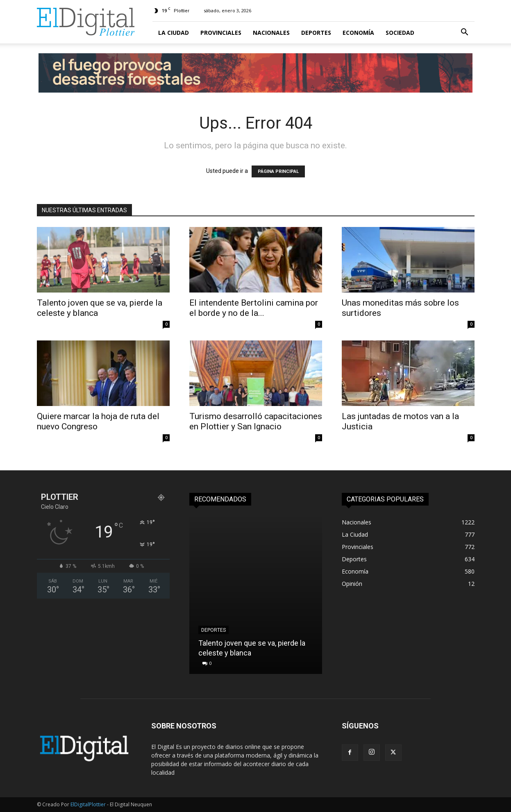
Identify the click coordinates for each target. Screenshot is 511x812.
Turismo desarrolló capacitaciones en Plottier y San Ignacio (256, 421)
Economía (358, 33)
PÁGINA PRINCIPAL (278, 171)
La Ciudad (174, 33)
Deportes (316, 33)
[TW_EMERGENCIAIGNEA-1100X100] (255, 73)
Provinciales (221, 33)
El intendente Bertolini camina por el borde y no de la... (254, 308)
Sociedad (400, 33)
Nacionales (271, 33)
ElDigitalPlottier (88, 804)
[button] (465, 33)
